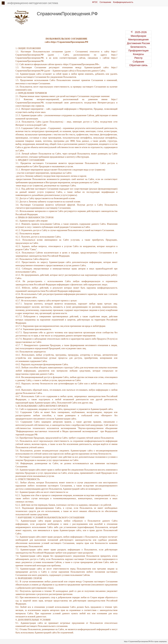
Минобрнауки (138, 36)
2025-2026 (138, 32)
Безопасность (138, 47)
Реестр (138, 58)
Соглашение (105, 2)
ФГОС (95, 2)
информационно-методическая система (30, 3)
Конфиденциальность (123, 2)
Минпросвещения (138, 39)
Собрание (138, 62)
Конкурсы (138, 54)
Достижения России (138, 43)
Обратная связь (138, 65)
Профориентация (138, 51)
